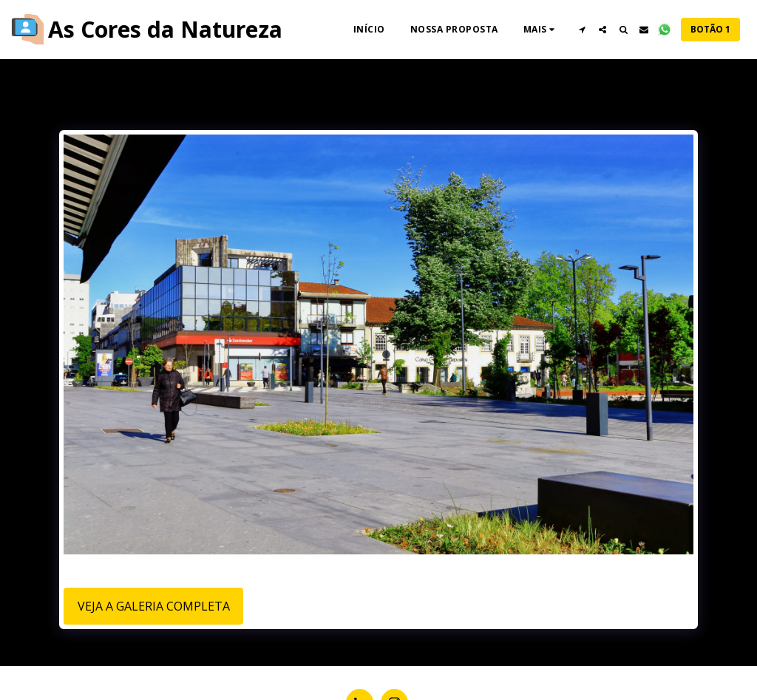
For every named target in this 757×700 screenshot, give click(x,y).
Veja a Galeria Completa (154, 606)
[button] (582, 30)
